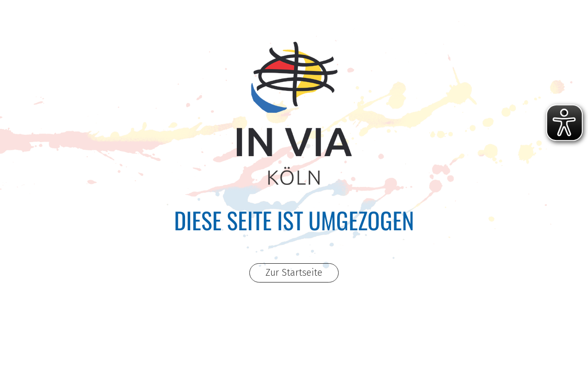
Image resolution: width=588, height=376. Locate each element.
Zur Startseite (294, 273)
